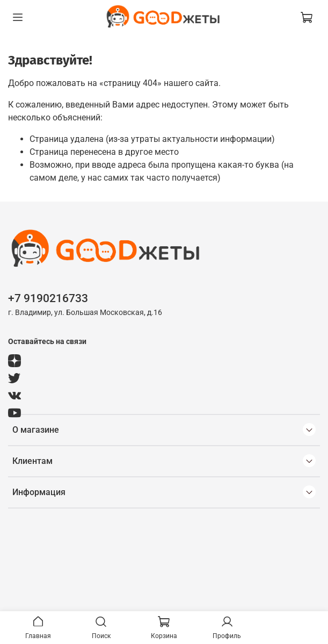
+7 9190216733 (48, 298)
